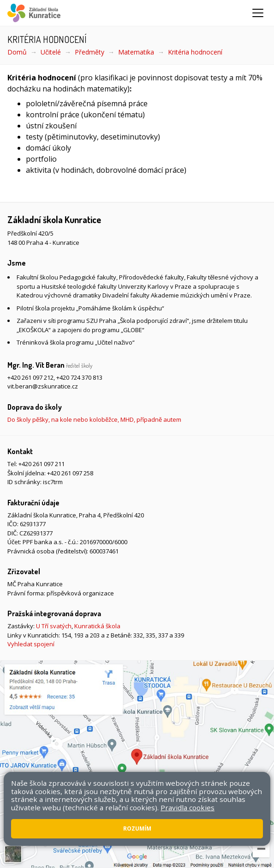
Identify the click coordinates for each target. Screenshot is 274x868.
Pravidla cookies (188, 807)
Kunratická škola (97, 626)
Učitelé (51, 52)
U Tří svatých (54, 626)
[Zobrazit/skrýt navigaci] (258, 13)
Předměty (89, 52)
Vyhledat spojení (31, 644)
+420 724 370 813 (79, 377)
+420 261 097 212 (30, 377)
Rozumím (137, 829)
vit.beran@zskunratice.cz (43, 386)
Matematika (136, 52)
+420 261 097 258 (70, 473)
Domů (17, 52)
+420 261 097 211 (42, 464)
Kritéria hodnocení (195, 52)
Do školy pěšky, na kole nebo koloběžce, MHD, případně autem (94, 419)
